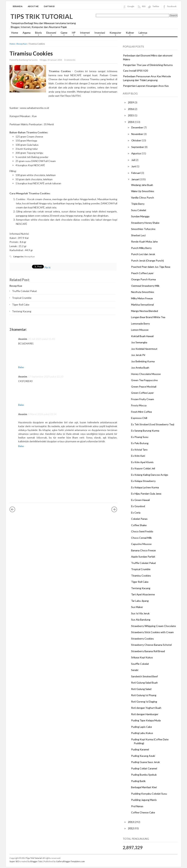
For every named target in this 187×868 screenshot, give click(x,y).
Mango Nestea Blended (145, 311)
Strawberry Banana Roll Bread (148, 651)
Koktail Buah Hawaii (142, 336)
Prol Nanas (137, 806)
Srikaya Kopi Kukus (142, 657)
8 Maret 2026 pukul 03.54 (42, 414)
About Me (33, 6)
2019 (131, 102)
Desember (138, 127)
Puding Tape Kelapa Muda (146, 720)
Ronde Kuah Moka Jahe (144, 242)
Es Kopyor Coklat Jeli (143, 468)
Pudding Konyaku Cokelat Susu (149, 794)
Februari (136, 173)
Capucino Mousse (141, 544)
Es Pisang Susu (140, 437)
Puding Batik (138, 781)
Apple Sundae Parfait (143, 557)
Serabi (135, 670)
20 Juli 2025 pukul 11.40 (41, 339)
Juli (133, 160)
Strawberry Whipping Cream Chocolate (153, 626)
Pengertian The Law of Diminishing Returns (148, 65)
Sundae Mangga (140, 216)
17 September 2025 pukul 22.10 (46, 377)
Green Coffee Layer (142, 393)
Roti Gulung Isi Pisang (144, 695)
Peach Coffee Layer (142, 273)
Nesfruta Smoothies (143, 292)
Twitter (156, 6)
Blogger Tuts (36, 861)
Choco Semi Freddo (142, 531)
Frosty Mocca (139, 405)
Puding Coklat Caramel (144, 768)
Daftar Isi (49, 6)
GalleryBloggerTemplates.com (70, 861)
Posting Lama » (114, 509)
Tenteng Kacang (22, 311)
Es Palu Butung (140, 443)
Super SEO (14, 861)
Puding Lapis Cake (142, 727)
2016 (131, 109)
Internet (84, 34)
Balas (21, 367)
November (138, 134)
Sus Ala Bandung (141, 620)
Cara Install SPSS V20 (136, 71)
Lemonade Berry (140, 324)
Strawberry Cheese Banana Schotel (151, 645)
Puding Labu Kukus (142, 733)
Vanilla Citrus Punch (143, 198)
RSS (144, 6)
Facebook (172, 6)
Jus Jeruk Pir (138, 355)
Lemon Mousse (140, 330)
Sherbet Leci (138, 235)
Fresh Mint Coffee (142, 412)
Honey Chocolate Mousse (146, 374)
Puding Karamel (140, 749)
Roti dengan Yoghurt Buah (146, 708)
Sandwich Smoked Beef (144, 676)
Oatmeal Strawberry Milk (145, 286)
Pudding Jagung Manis (144, 800)
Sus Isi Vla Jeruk (140, 613)
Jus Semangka (139, 342)
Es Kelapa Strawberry (143, 481)
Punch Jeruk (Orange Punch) (147, 261)
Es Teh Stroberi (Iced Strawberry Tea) (153, 424)
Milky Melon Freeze (142, 298)
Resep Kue (22, 44)
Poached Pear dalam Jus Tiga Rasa (151, 267)
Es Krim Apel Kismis (142, 462)
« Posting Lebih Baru (12, 509)
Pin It (47, 267)
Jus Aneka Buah (140, 368)
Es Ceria (136, 513)
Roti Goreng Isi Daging (144, 702)
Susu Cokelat (139, 210)
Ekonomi (50, 34)
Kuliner (129, 34)
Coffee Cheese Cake (143, 812)
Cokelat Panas (139, 519)
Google (131, 6)
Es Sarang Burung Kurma (145, 431)
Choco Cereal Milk (141, 538)
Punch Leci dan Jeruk (143, 254)
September (138, 147)
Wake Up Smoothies (143, 191)
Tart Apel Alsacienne (143, 594)
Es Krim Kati (138, 456)
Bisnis (38, 34)
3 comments (70, 60)
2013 (131, 822)
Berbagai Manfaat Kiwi (144, 787)
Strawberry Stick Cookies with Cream (152, 632)
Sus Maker (137, 607)
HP (73, 34)
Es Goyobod (138, 506)
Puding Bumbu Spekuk (144, 775)
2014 (131, 122)
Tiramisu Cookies (31, 53)
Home (15, 33)
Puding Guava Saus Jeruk (145, 762)
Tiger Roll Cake (21, 305)
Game (63, 34)
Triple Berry (138, 204)
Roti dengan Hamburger (145, 714)
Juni (134, 166)
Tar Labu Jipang (140, 601)
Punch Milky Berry (141, 248)
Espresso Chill (139, 418)
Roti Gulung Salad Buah (144, 683)
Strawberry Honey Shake (145, 223)
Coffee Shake (139, 525)
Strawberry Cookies (142, 639)
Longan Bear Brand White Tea (148, 317)
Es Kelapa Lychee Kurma (145, 487)
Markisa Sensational (142, 305)
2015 (131, 115)
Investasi (99, 34)
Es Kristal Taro (139, 450)
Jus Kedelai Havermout (144, 349)
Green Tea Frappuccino (144, 380)
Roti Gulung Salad (141, 689)
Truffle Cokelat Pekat (24, 291)
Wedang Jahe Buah (142, 185)
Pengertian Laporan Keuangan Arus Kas (146, 86)
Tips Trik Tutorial (42, 16)
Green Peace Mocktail (144, 387)
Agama (27, 33)
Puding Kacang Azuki (143, 756)
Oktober (137, 140)
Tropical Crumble (22, 298)
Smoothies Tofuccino (143, 229)
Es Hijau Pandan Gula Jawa (146, 494)
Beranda (18, 6)
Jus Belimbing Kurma (143, 361)
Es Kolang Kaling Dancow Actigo (150, 475)
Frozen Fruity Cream (143, 399)
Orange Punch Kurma (143, 279)
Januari (136, 179)
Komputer (115, 34)
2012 (131, 828)
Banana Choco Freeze (143, 550)
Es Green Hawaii (140, 500)
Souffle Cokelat (140, 664)
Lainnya (142, 34)
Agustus (137, 153)
